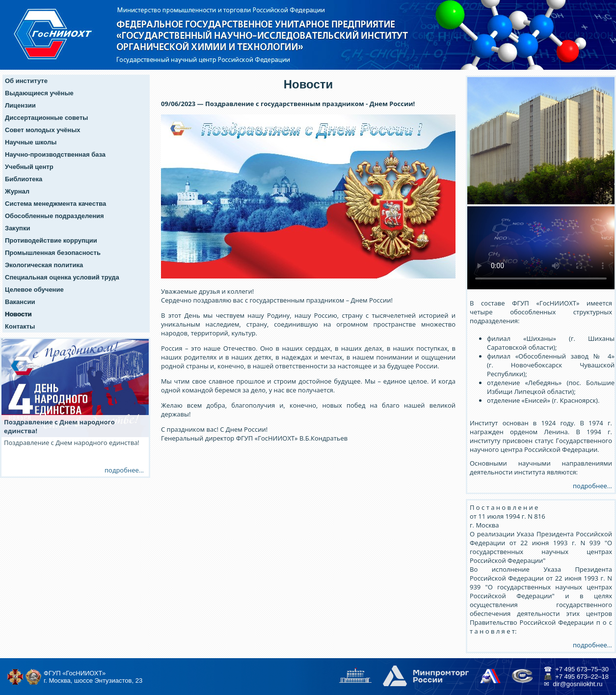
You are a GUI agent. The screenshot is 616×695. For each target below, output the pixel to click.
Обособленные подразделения (54, 216)
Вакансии (20, 302)
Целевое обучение (34, 290)
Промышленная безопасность (53, 253)
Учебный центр (29, 167)
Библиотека (24, 179)
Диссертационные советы (46, 118)
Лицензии (20, 105)
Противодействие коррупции (51, 240)
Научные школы (31, 142)
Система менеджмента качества (55, 204)
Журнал (17, 191)
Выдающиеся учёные (39, 93)
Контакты (20, 326)
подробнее (122, 470)
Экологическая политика (44, 265)
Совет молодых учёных (43, 130)
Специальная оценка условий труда (62, 277)
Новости (18, 314)
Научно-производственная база (55, 154)
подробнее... (592, 486)
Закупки (17, 228)
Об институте (26, 81)
